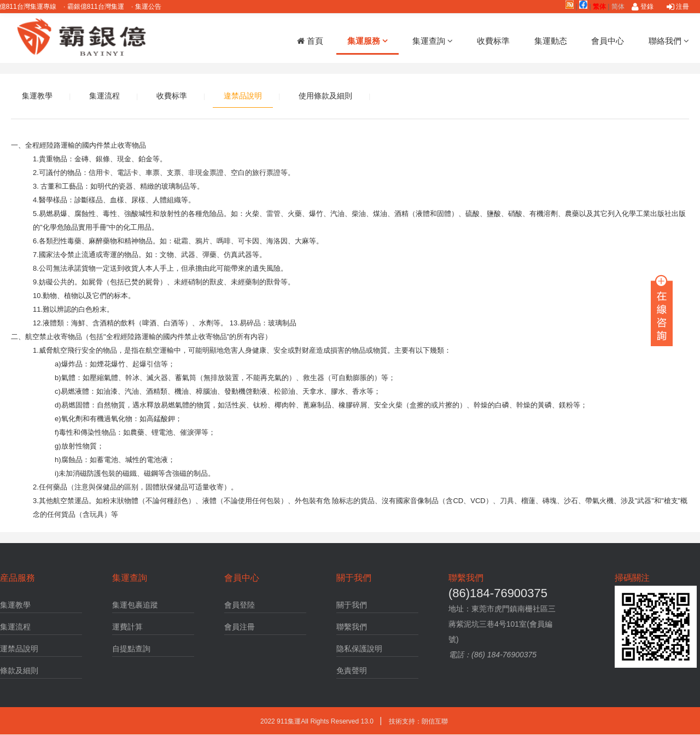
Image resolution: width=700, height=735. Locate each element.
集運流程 (104, 96)
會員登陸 (240, 605)
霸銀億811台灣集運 (102, 7)
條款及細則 (19, 670)
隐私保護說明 (359, 649)
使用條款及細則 (325, 96)
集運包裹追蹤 (135, 605)
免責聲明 (352, 670)
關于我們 (352, 605)
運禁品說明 (19, 649)
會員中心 (608, 41)
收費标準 (493, 41)
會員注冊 (240, 627)
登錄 (643, 7)
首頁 (310, 41)
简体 (618, 7)
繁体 (599, 7)
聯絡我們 (669, 41)
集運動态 (551, 41)
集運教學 (37, 96)
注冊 (678, 7)
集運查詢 (433, 41)
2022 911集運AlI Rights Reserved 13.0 (318, 721)
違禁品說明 (243, 96)
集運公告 (154, 7)
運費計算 (127, 627)
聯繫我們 (352, 627)
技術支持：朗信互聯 (418, 721)
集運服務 (367, 41)
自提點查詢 (131, 649)
